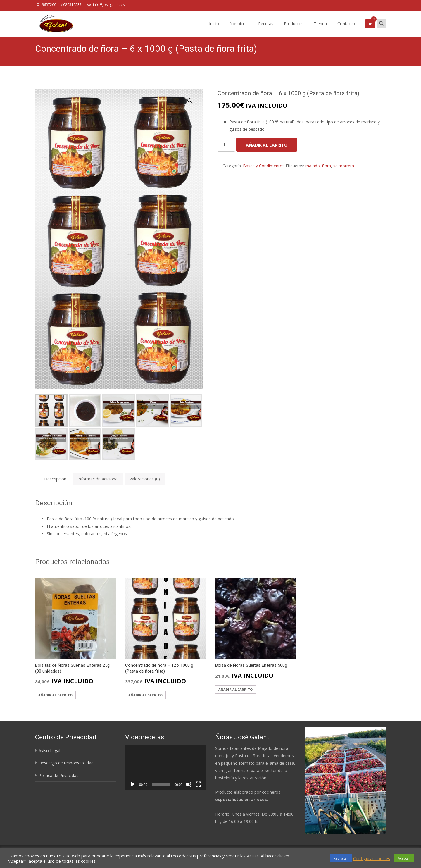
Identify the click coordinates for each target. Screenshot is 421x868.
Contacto (346, 29)
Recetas (266, 29)
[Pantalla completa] (198, 784)
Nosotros (239, 29)
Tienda (320, 29)
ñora (327, 166)
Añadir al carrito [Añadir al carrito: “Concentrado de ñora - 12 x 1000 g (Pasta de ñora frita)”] (145, 694)
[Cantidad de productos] (226, 145)
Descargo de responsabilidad (66, 763)
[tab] (55, 479)
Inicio (214, 29)
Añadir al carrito (267, 145)
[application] (165, 767)
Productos (294, 29)
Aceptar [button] (404, 858)
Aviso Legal (49, 750)
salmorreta (344, 166)
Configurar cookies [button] (372, 858)
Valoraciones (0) (145, 479)
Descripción (55, 479)
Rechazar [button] (341, 858)
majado (313, 166)
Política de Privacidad (59, 775)
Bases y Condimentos (264, 166)
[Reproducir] (133, 784)
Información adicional (98, 479)
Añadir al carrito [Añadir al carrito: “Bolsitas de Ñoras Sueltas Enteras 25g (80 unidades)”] (55, 694)
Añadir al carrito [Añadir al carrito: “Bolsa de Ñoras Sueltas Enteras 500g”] (235, 689)
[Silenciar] (189, 784)
